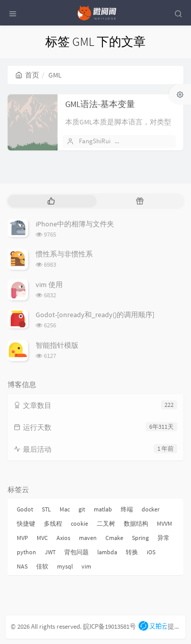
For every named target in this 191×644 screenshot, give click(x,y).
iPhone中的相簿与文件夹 (75, 224)
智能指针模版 (57, 345)
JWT (50, 552)
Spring (140, 538)
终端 (127, 509)
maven (88, 538)
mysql (65, 566)
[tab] (51, 201)
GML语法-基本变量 (100, 104)
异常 (163, 538)
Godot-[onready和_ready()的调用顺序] (95, 315)
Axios (63, 538)
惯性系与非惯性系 (64, 254)
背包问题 (76, 552)
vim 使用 (49, 285)
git (82, 509)
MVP (22, 538)
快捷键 (26, 523)
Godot (25, 509)
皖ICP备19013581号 (110, 626)
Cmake (114, 538)
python (26, 552)
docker (151, 509)
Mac (65, 509)
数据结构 (136, 523)
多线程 (53, 523)
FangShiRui (95, 141)
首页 (27, 75)
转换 (132, 552)
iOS (151, 552)
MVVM (165, 523)
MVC (42, 538)
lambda (107, 552)
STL (46, 509)
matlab (103, 509)
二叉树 (106, 523)
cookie (79, 523)
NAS (22, 566)
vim (86, 566)
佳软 (42, 566)
